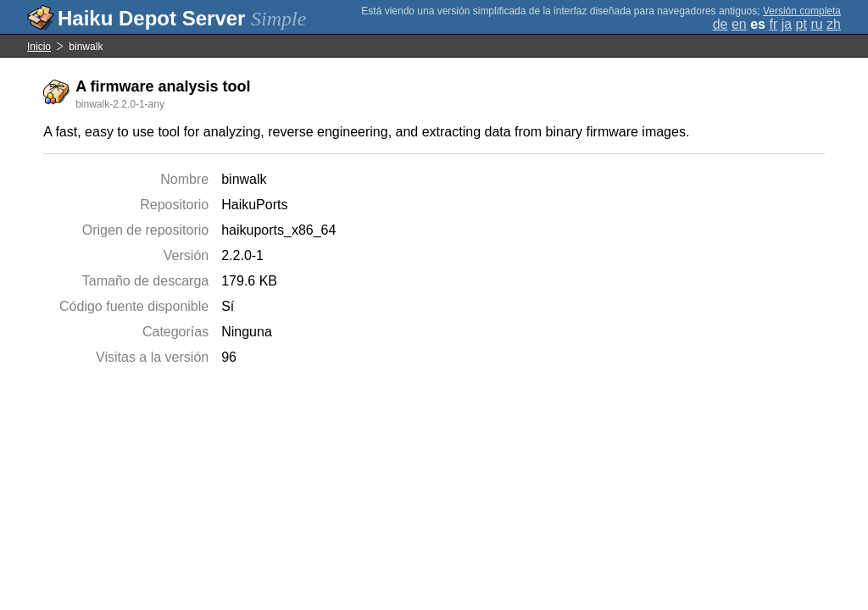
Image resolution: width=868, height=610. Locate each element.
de (721, 24)
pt (801, 24)
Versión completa (802, 11)
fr (773, 24)
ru (816, 24)
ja (787, 24)
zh (834, 24)
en (739, 24)
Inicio (39, 47)
